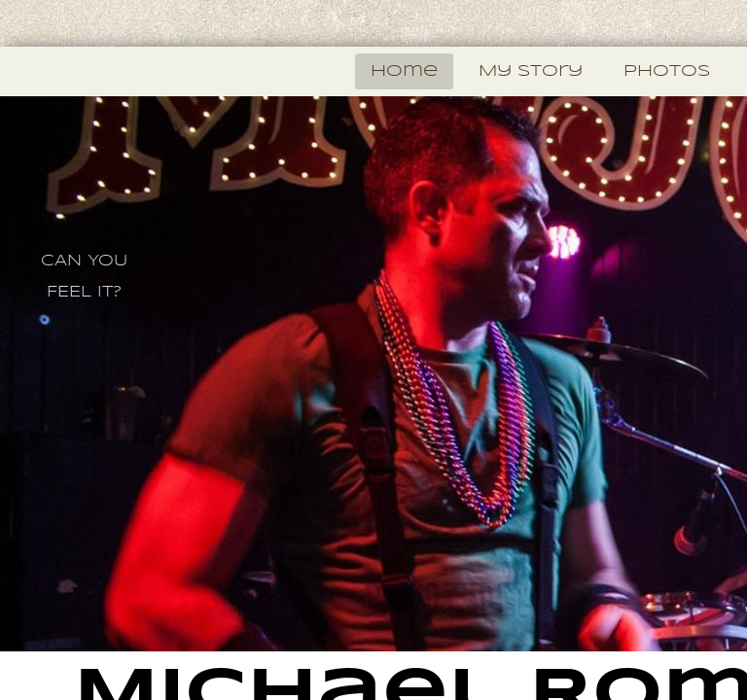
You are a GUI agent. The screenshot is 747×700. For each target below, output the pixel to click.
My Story (531, 71)
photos (667, 71)
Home (404, 71)
